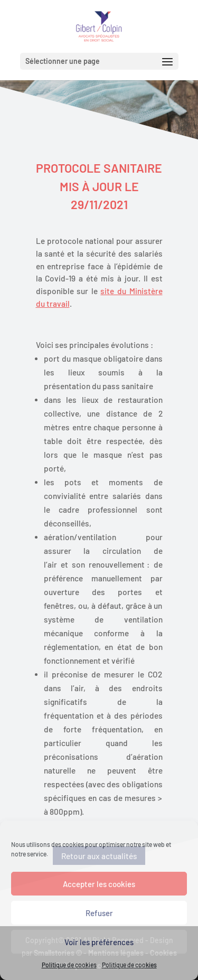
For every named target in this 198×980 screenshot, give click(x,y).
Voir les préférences (99, 942)
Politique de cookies (69, 965)
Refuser (99, 913)
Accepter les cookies (99, 884)
